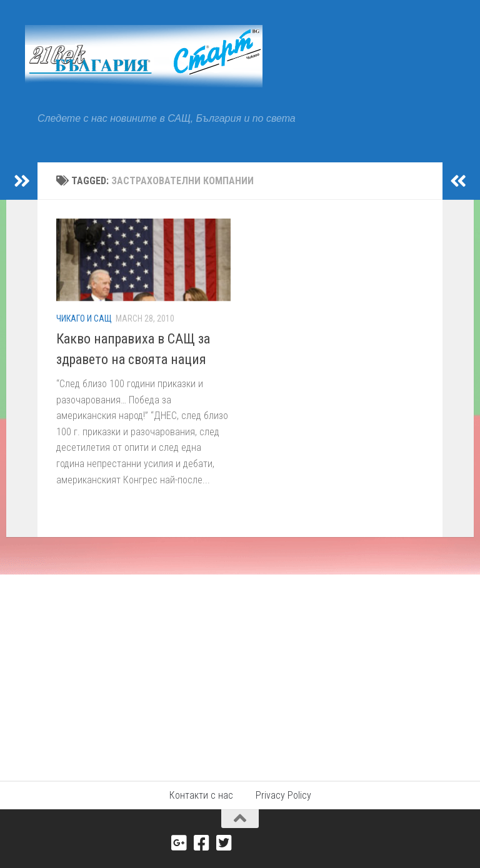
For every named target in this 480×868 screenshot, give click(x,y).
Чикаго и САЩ (84, 318)
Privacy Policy (283, 795)
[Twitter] (224, 843)
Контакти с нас (201, 795)
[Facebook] (202, 843)
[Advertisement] (240, 668)
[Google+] (179, 843)
